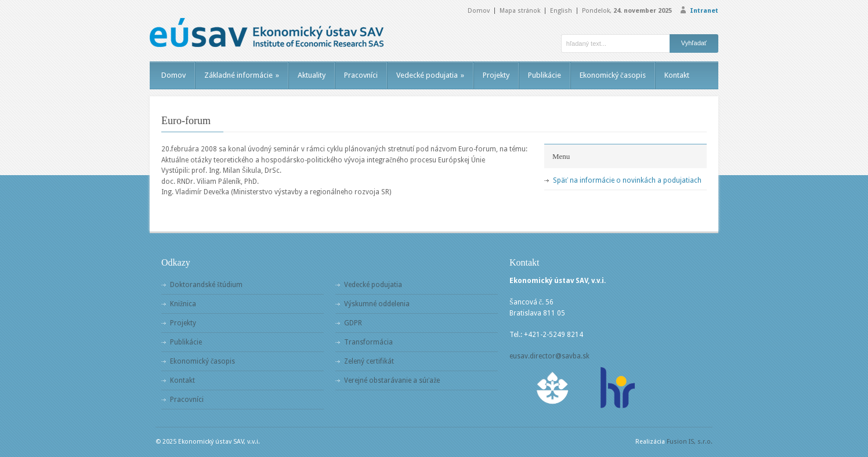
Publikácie (545, 75)
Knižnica (183, 304)
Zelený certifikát (369, 361)
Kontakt (677, 75)
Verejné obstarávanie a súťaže (392, 380)
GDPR (353, 323)
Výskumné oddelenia (377, 304)
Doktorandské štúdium (206, 285)
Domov (479, 11)
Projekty (496, 75)
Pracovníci (361, 75)
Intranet (704, 11)
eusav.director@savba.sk (549, 356)
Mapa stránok (520, 11)
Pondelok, (627, 11)
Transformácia (368, 342)
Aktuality (312, 75)
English (561, 11)
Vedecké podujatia (430, 75)
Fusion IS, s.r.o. (690, 442)
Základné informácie (242, 75)
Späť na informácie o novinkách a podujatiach (627, 180)
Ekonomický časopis (613, 75)
